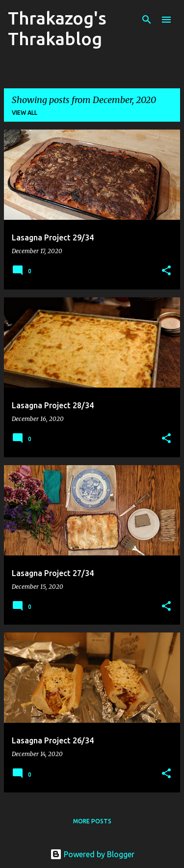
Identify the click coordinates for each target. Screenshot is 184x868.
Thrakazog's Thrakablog (57, 28)
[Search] (147, 20)
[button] (166, 271)
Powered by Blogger (92, 854)
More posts (92, 821)
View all (25, 113)
